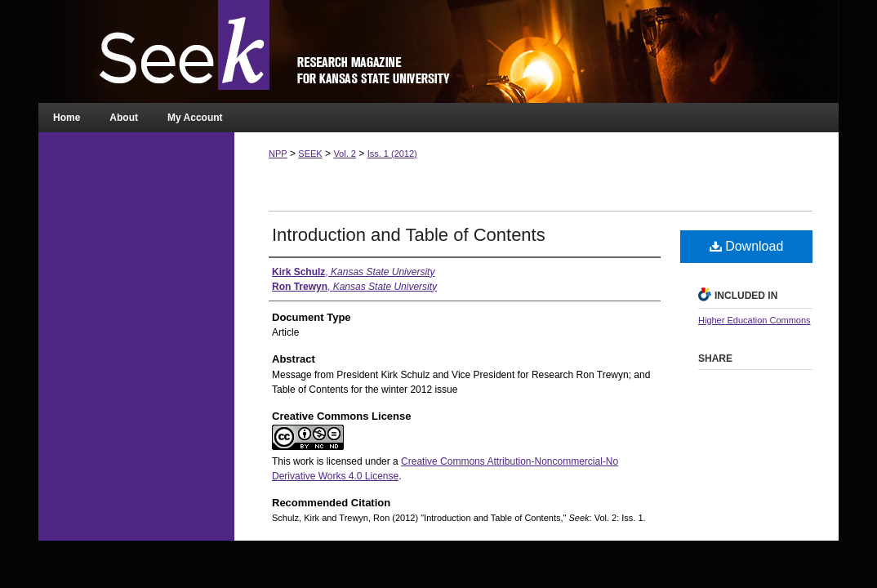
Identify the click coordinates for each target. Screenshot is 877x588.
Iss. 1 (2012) (392, 154)
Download (747, 246)
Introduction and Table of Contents (409, 235)
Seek (438, 51)
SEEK (310, 154)
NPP (278, 154)
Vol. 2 (345, 154)
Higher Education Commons (755, 320)
